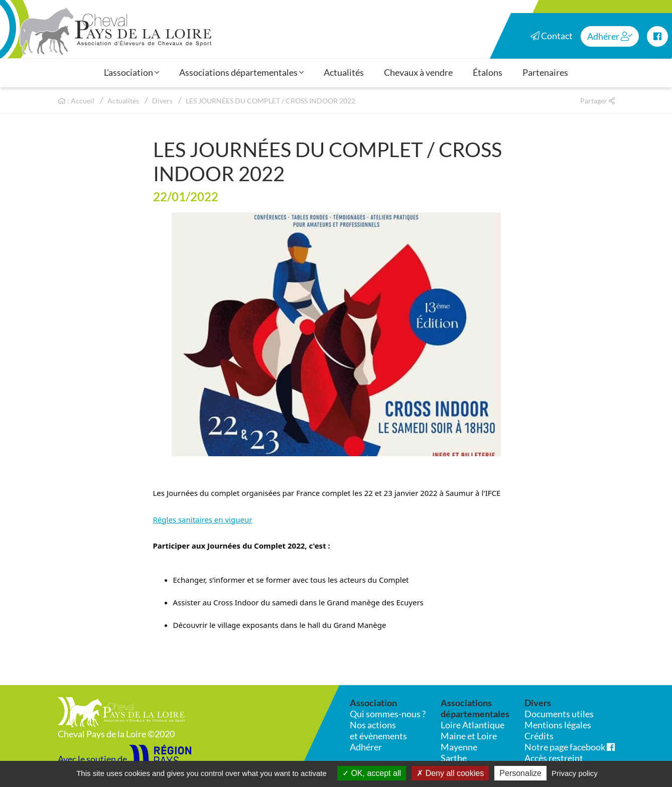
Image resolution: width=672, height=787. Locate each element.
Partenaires (545, 72)
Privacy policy (575, 773)
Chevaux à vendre (418, 72)
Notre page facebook (570, 747)
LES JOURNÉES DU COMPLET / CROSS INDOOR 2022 (271, 101)
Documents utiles (559, 714)
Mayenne (459, 747)
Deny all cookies (450, 773)
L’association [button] (131, 72)
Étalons (488, 72)
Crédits (539, 736)
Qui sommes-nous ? (388, 714)
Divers (162, 101)
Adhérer (610, 36)
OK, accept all (372, 773)
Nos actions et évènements (378, 730)
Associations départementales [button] (241, 72)
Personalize (520, 773)
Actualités (344, 72)
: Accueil (76, 101)
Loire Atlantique (473, 725)
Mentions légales (558, 725)
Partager (597, 101)
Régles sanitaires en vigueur (203, 519)
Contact (552, 36)
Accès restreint (554, 758)
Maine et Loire (469, 736)
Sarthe (454, 758)
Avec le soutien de (124, 759)
